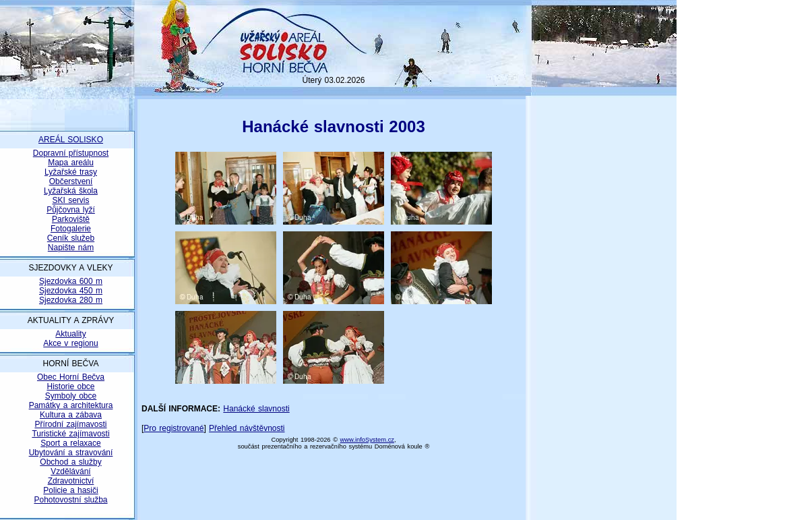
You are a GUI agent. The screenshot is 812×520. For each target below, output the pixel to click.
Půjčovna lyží (71, 210)
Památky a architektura (71, 405)
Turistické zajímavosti (70, 434)
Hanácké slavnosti (256, 409)
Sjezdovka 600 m (71, 281)
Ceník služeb (71, 238)
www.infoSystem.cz (367, 440)
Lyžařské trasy (71, 172)
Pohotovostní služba (70, 500)
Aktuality (70, 334)
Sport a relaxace (70, 443)
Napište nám (71, 248)
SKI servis (70, 200)
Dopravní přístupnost (71, 153)
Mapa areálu (71, 163)
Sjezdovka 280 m (71, 300)
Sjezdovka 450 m (71, 291)
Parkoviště (71, 219)
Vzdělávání (70, 471)
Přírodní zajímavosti (70, 424)
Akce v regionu (70, 343)
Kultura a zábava (71, 415)
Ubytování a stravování (71, 453)
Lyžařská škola (71, 191)
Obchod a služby (70, 462)
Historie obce (70, 386)
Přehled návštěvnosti (247, 428)
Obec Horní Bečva (71, 377)
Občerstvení (71, 181)
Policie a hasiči (70, 490)
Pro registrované (174, 428)
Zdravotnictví (71, 481)
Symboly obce (71, 396)
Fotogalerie (71, 229)
